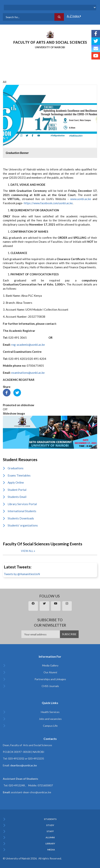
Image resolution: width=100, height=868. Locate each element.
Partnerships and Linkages (50, 679)
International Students (22, 511)
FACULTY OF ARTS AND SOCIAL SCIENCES (50, 42)
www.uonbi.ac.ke (81, 199)
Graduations (16, 468)
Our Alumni (50, 672)
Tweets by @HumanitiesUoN (22, 574)
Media (51, 850)
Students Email (17, 497)
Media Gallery (50, 665)
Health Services (50, 712)
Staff (50, 831)
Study (50, 825)
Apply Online (16, 482)
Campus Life (50, 726)
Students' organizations (23, 525)
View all (27, 551)
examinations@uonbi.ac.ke (28, 373)
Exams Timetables (19, 475)
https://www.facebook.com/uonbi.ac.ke (48, 203)
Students (50, 819)
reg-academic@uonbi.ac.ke (28, 345)
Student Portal (17, 490)
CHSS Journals (50, 686)
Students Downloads (21, 518)
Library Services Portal (22, 504)
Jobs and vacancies (50, 719)
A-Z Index (74, 16)
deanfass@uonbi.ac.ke (24, 765)
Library (50, 844)
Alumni (50, 837)
